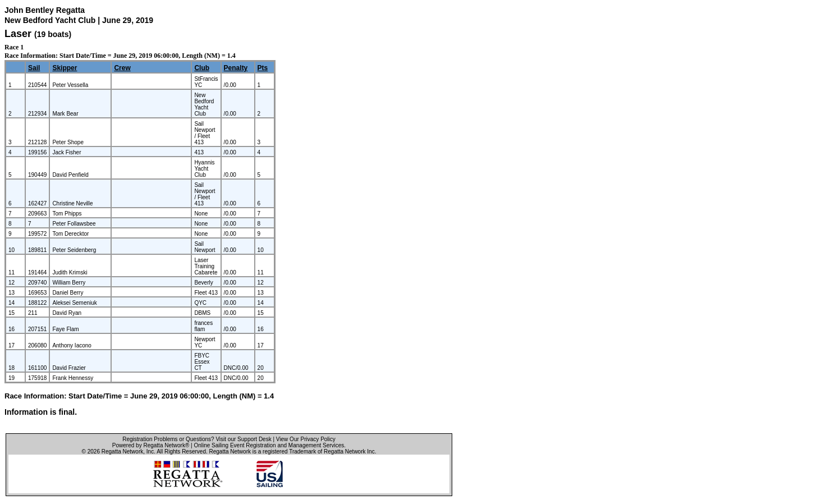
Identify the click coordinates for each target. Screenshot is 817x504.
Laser (18, 34)
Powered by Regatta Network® (151, 445)
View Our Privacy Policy (306, 439)
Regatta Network (122, 452)
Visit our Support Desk (243, 439)
